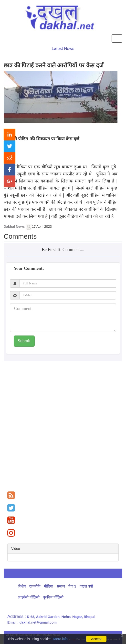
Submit (24, 341)
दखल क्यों (86, 586)
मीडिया (49, 586)
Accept (96, 639)
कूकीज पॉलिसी (53, 597)
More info (60, 639)
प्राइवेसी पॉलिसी (29, 597)
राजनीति (35, 586)
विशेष (22, 586)
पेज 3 (72, 586)
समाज (61, 586)
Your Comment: (29, 268)
